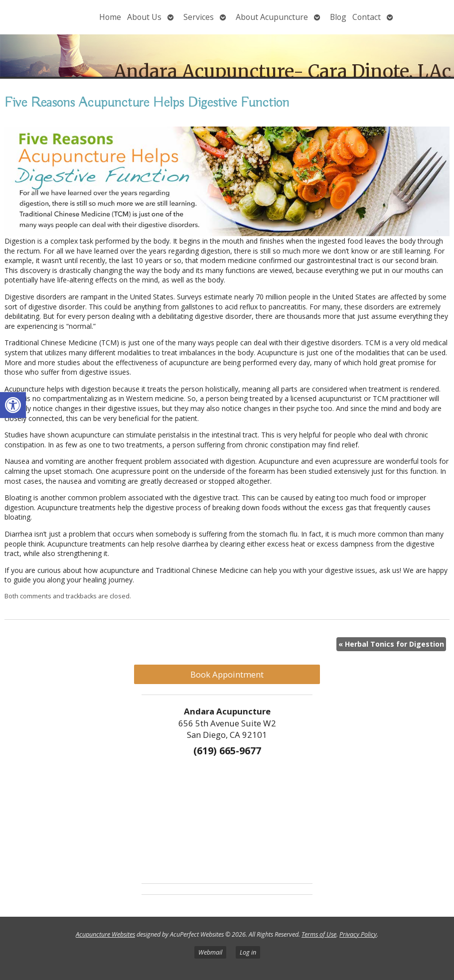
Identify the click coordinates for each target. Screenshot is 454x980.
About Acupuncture (272, 17)
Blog (338, 17)
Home (110, 17)
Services (199, 17)
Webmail (210, 952)
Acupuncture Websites (105, 934)
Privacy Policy (358, 934)
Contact (367, 17)
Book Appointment (227, 674)
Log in (248, 952)
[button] (13, 405)
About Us (144, 17)
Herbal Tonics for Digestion (391, 644)
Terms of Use (319, 934)
